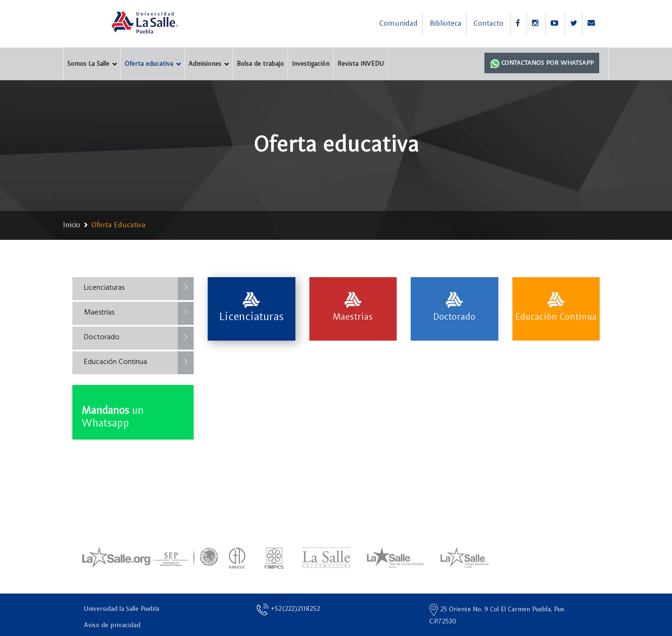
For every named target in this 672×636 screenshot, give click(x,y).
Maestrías (99, 313)
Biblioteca (446, 24)
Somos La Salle (88, 64)
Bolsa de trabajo (260, 64)
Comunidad (399, 24)
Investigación (311, 64)
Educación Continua (115, 362)
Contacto (489, 24)
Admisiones (205, 64)
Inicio (72, 225)
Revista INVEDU (360, 64)
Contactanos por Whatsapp (542, 63)
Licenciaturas (104, 288)
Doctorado (102, 337)
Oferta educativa (149, 64)
